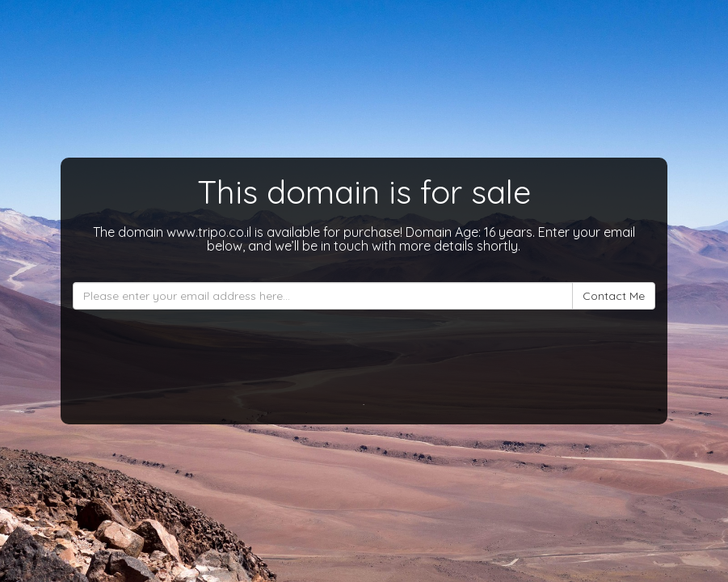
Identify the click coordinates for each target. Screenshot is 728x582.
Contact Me (614, 296)
